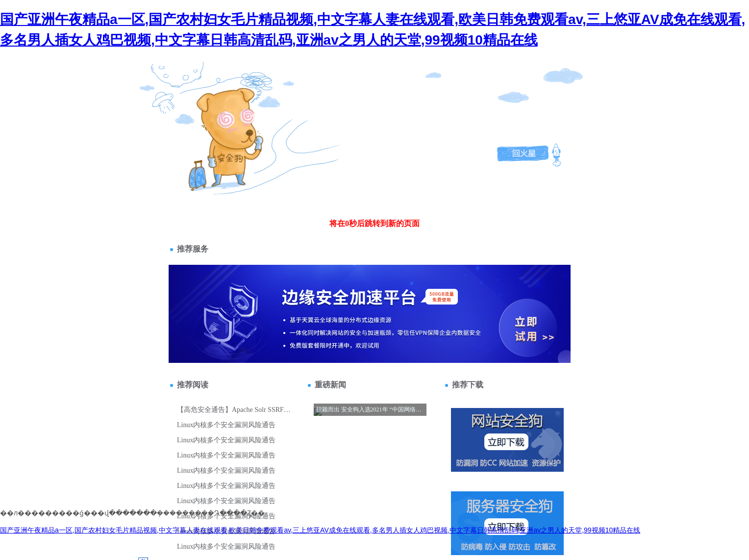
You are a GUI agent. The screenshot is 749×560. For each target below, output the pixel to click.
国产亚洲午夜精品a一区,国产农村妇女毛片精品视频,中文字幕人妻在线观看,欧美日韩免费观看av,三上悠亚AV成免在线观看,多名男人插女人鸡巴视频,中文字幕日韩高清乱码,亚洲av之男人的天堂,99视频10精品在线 (320, 530)
